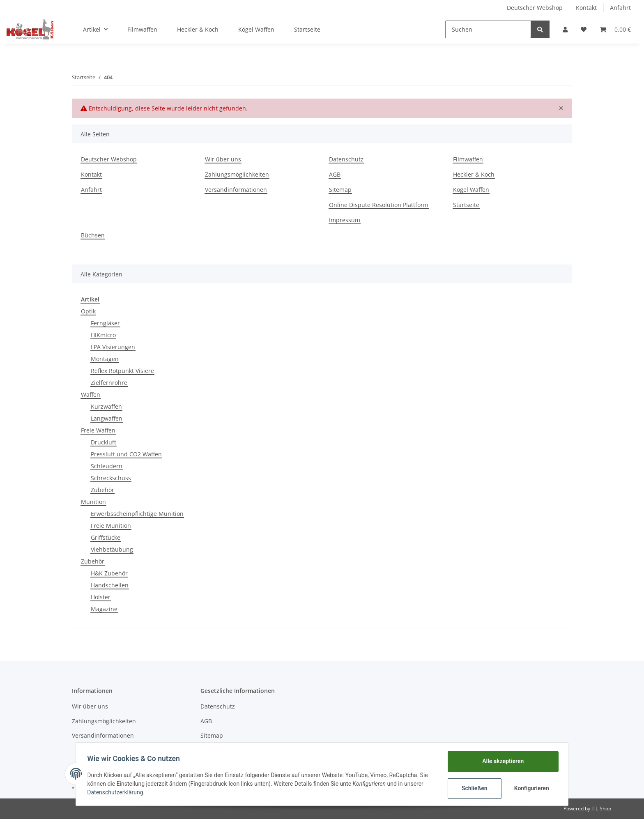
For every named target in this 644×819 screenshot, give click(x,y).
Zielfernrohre (109, 383)
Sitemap (340, 190)
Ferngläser (105, 323)
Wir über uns (223, 159)
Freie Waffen (98, 430)
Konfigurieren (530, 788)
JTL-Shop (601, 809)
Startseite (307, 29)
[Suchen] (488, 29)
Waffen (91, 395)
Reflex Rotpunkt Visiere (122, 371)
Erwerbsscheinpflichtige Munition (137, 514)
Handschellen (110, 585)
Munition (93, 502)
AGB (335, 174)
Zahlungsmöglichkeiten (237, 174)
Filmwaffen (142, 29)
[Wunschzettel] (584, 29)
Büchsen (93, 235)
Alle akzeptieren (501, 761)
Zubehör (102, 490)
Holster (101, 597)
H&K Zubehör (109, 573)
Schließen (473, 788)
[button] (565, 29)
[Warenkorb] (615, 29)
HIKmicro (103, 335)
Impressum (345, 220)
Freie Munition (111, 526)
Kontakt (586, 8)
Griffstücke (106, 537)
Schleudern (107, 466)
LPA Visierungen (113, 347)
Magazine (104, 609)
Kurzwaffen (106, 406)
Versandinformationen (236, 190)
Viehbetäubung (112, 549)
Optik (88, 311)
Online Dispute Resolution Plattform (379, 205)
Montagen (105, 359)
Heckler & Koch (198, 29)
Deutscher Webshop (535, 8)
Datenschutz (346, 159)
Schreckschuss (111, 478)
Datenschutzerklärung (117, 792)
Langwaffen (107, 418)
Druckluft (103, 442)
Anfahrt (620, 8)
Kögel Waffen (256, 29)
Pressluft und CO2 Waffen (126, 454)
